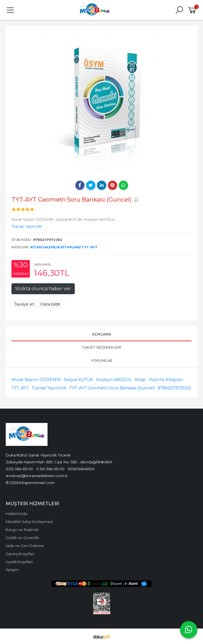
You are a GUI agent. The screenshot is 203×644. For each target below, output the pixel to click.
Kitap (36, 247)
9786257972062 (174, 388)
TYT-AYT (90, 247)
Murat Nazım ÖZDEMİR (36, 380)
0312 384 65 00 (19, 469)
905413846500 (81, 469)
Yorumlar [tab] (102, 361)
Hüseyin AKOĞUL (114, 380)
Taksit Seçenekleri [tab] (101, 347)
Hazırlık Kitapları (61, 247)
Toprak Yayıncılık (49, 388)
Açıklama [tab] (101, 334)
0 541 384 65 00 (50, 469)
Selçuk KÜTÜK (78, 380)
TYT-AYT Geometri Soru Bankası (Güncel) (112, 388)
